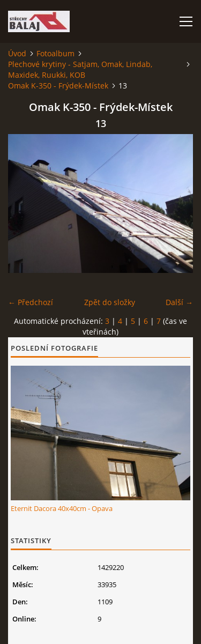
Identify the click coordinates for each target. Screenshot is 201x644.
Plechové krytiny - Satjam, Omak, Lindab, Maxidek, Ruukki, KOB (80, 69)
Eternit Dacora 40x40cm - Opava (62, 508)
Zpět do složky (110, 302)
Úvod (17, 53)
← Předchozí (31, 302)
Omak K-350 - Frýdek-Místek (58, 86)
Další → (179, 302)
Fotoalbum (55, 53)
